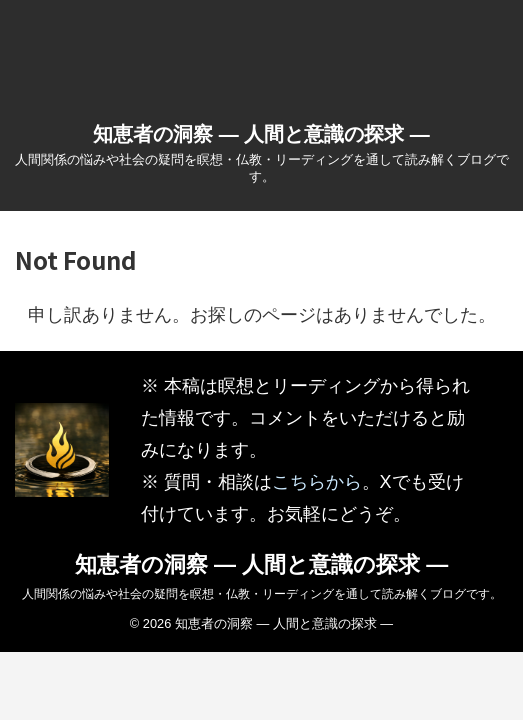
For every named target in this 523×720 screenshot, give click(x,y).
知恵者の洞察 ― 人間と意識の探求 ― (261, 134)
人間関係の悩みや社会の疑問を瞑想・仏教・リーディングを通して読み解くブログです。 (262, 594)
